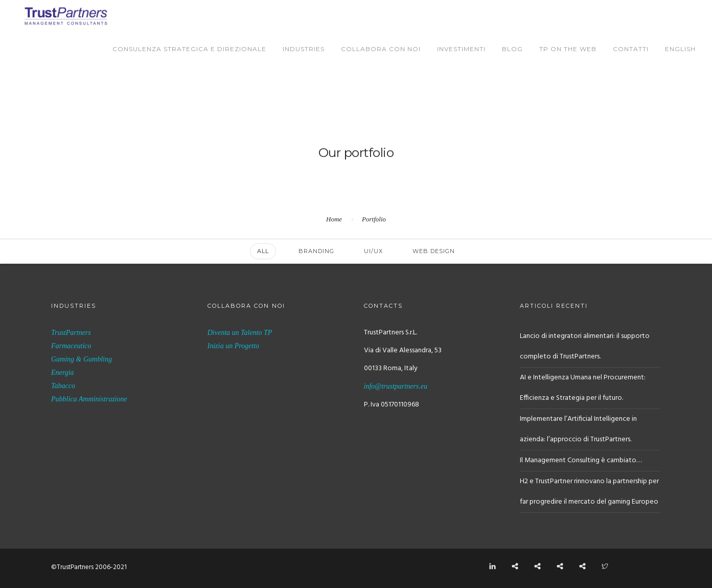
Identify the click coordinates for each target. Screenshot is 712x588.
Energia (63, 372)
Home (334, 219)
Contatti (631, 49)
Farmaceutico (71, 346)
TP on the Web (568, 49)
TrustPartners (71, 333)
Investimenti (461, 49)
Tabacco (63, 386)
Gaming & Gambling (82, 359)
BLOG (512, 49)
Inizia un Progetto (233, 346)
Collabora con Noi (381, 49)
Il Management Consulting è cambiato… (581, 460)
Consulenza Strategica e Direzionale (189, 49)
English (680, 49)
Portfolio (374, 219)
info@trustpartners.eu (396, 386)
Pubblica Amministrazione (89, 399)
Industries (304, 49)
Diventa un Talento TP (240, 333)
